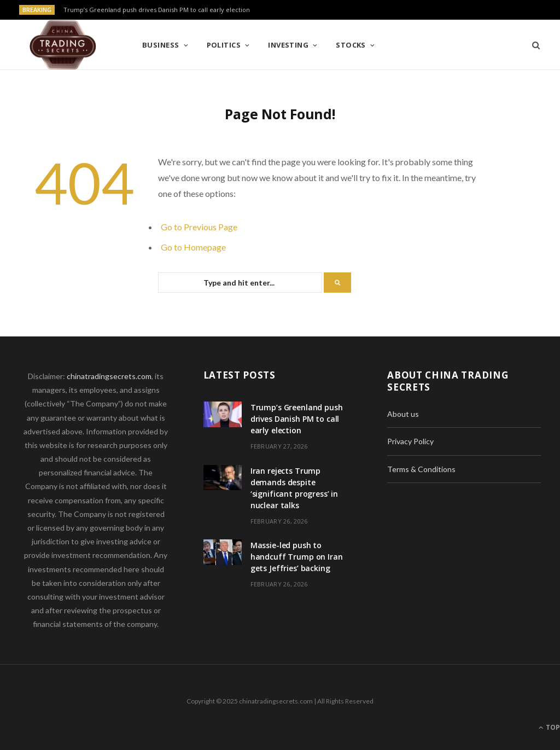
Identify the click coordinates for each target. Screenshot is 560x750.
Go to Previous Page (199, 227)
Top (549, 727)
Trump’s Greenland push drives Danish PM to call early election (157, 10)
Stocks (351, 45)
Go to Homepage (193, 247)
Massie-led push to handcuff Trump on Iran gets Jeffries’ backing (297, 557)
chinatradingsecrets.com (109, 376)
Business (161, 45)
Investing (288, 45)
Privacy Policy (410, 441)
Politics (224, 45)
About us (403, 414)
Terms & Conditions (421, 469)
